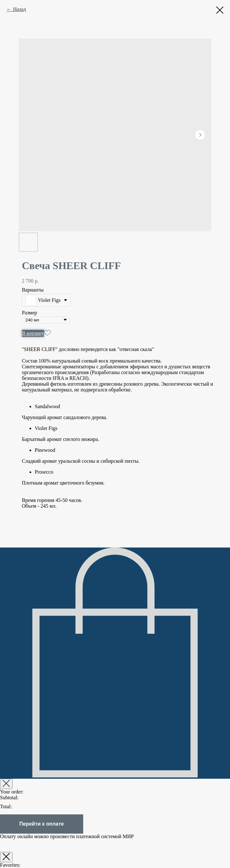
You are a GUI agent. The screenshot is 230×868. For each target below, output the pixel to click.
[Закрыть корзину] (6, 784)
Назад (19, 9)
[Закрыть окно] (6, 857)
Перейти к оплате (42, 824)
